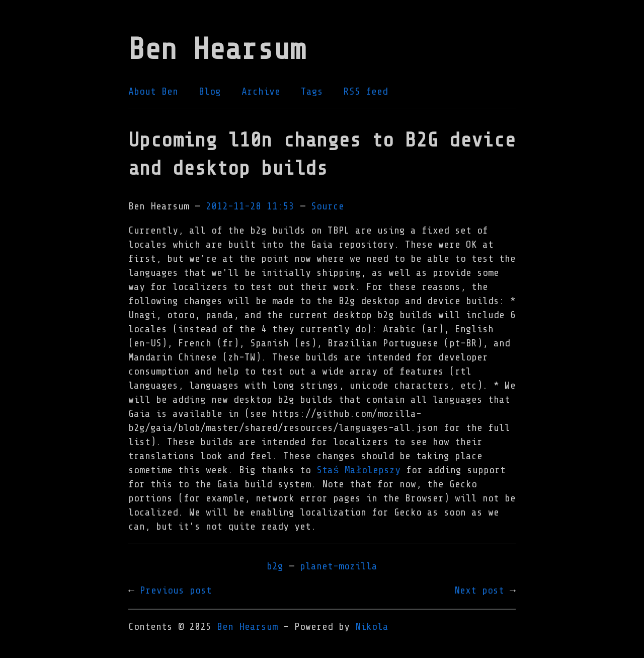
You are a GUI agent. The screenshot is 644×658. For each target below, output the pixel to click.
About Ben (153, 91)
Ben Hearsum (247, 627)
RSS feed (366, 91)
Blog (210, 91)
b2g (275, 566)
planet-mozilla (339, 566)
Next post (479, 590)
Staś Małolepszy (358, 470)
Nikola (372, 627)
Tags (312, 91)
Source (328, 206)
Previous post (176, 590)
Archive (261, 91)
